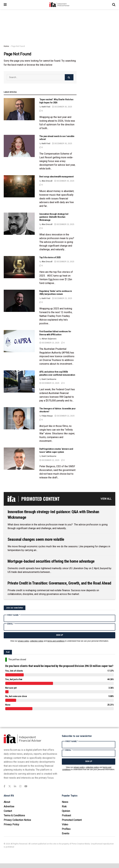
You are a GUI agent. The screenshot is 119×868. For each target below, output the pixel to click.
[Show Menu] (5, 5)
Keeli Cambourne (49, 379)
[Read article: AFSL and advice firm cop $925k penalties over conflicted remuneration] (19, 381)
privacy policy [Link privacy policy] (23, 641)
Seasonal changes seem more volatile (36, 539)
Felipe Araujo (47, 416)
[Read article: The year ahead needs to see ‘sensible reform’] (19, 146)
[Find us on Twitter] (10, 786)
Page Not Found (18, 46)
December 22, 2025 (65, 416)
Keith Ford (46, 107)
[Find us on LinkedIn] (15, 786)
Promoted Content (72, 820)
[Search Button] (114, 5)
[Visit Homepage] (59, 5)
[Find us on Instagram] (20, 786)
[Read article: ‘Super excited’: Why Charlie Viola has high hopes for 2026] (19, 109)
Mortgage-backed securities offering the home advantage (51, 561)
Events (66, 833)
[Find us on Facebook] (4, 786)
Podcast (66, 815)
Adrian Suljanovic (49, 339)
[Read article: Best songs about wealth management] (19, 186)
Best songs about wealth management (56, 177)
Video (65, 824)
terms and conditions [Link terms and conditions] (56, 641)
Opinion (66, 811)
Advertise (9, 806)
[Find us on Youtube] (26, 786)
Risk (64, 806)
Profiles (66, 829)
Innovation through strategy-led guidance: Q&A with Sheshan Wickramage (54, 217)
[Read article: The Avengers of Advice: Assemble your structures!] (19, 418)
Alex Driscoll (47, 181)
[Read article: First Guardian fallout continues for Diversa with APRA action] (19, 341)
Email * (11, 624)
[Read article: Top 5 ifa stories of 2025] (19, 267)
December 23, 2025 (64, 224)
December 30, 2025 (62, 107)
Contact (8, 811)
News (65, 802)
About (7, 802)
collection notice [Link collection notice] (37, 641)
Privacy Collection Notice (17, 820)
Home (6, 46)
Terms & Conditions (14, 815)
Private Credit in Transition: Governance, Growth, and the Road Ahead (59, 583)
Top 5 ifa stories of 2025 (50, 257)
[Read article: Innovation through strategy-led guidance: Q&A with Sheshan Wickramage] (19, 224)
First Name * (14, 615)
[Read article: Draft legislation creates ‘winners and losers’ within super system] (19, 459)
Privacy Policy (11, 824)
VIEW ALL (106, 499)
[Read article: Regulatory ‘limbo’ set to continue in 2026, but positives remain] (19, 301)
